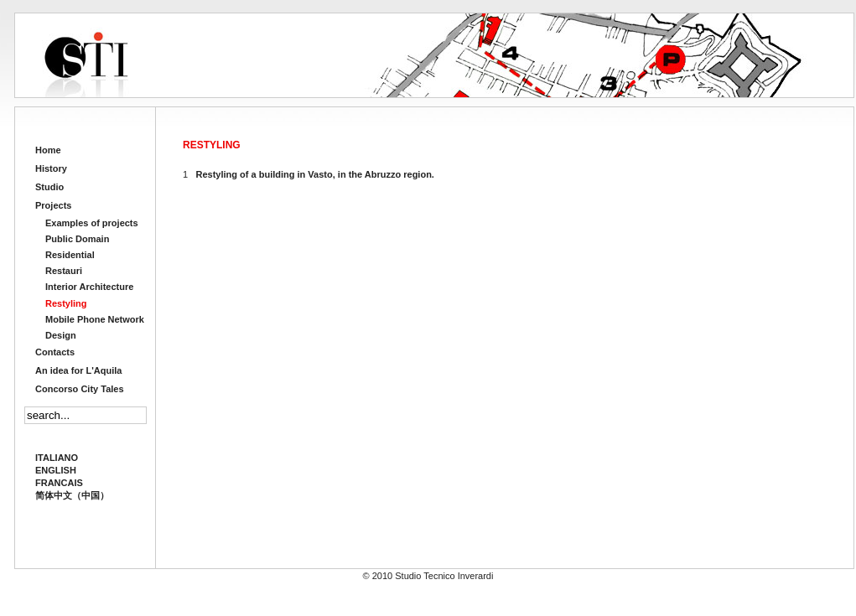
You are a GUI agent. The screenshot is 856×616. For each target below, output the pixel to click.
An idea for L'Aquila (78, 370)
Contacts (55, 352)
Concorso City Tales (80, 389)
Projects (53, 205)
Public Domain (77, 239)
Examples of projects (92, 223)
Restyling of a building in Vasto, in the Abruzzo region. (315, 174)
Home (48, 150)
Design (61, 335)
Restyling (66, 303)
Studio (49, 187)
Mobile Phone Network (95, 319)
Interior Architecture (89, 287)
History (51, 168)
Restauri (64, 271)
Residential (70, 255)
